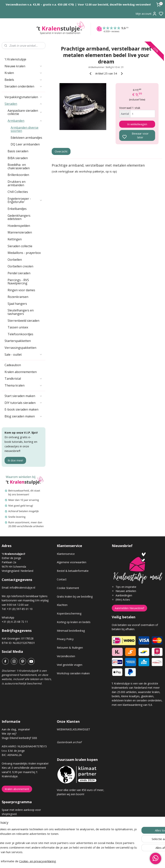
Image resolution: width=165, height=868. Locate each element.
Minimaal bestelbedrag (71, 631)
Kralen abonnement (17, 789)
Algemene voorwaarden (72, 562)
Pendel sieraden (19, 273)
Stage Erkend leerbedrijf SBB (19, 738)
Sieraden (23, 104)
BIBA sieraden (18, 158)
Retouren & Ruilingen (70, 648)
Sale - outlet (23, 355)
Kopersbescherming (69, 613)
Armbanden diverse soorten (25, 129)
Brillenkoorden (18, 175)
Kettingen (15, 239)
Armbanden (25, 121)
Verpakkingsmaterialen (23, 97)
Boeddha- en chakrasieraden (19, 166)
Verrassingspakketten (20, 348)
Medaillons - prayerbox (24, 253)
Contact (62, 579)
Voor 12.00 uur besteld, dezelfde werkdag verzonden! (114, 4)
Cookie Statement (68, 588)
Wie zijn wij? (9, 734)
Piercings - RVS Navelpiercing (18, 282)
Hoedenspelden (19, 226)
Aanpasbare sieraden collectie (25, 112)
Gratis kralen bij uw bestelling (75, 596)
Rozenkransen (18, 297)
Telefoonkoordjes (20, 334)
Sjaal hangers (17, 304)
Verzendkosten (66, 656)
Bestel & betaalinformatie (73, 571)
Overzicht (61, 152)
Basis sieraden (18, 151)
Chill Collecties (18, 192)
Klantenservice (66, 554)
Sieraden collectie (20, 246)
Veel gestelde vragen (70, 665)
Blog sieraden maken (23, 416)
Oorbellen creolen (20, 266)
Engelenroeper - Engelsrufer (25, 200)
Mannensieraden (20, 232)
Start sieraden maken (23, 396)
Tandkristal (23, 379)
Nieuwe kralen (23, 66)
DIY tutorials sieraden (23, 403)
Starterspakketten (18, 341)
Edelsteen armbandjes (26, 138)
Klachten (62, 605)
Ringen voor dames (21, 290)
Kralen (23, 73)
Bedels (23, 80)
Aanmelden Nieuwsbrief (129, 608)
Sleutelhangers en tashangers (21, 312)
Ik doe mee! (15, 460)
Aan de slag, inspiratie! (16, 729)
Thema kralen (23, 385)
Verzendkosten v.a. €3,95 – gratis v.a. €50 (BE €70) (40, 4)
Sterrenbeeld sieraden (23, 321)
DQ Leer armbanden (25, 144)
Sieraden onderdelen (23, 86)
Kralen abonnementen (21, 372)
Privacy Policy (65, 639)
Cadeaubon (13, 365)
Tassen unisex (18, 327)
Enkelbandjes (17, 209)
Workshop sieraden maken (73, 673)
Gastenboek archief (69, 742)
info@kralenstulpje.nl (22, 588)
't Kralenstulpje (15, 59)
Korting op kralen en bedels (74, 622)
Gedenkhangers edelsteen (19, 217)
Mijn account (146, 14)
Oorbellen (15, 260)
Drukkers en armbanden (17, 183)
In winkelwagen (137, 124)
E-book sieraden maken (21, 409)
